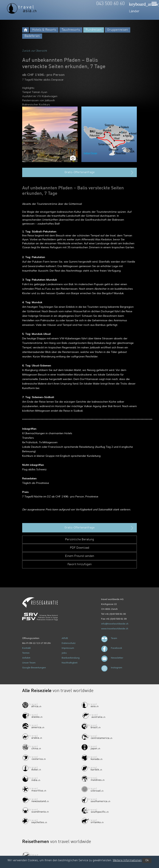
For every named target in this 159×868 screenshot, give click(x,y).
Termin (26, 653)
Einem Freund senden (80, 556)
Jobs (64, 653)
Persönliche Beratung (79, 540)
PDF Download (80, 548)
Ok (147, 860)
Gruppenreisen (118, 30)
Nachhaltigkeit (70, 663)
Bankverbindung (71, 658)
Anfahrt (26, 658)
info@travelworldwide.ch (115, 624)
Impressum (68, 648)
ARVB (65, 638)
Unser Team (29, 663)
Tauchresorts (71, 30)
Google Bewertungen (34, 667)
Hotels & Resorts (44, 30)
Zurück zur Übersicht (35, 51)
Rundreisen (94, 30)
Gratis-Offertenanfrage (99, 173)
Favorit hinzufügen (80, 564)
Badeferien (32, 36)
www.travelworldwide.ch (115, 629)
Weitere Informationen (127, 860)
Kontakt (26, 648)
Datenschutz (69, 643)
